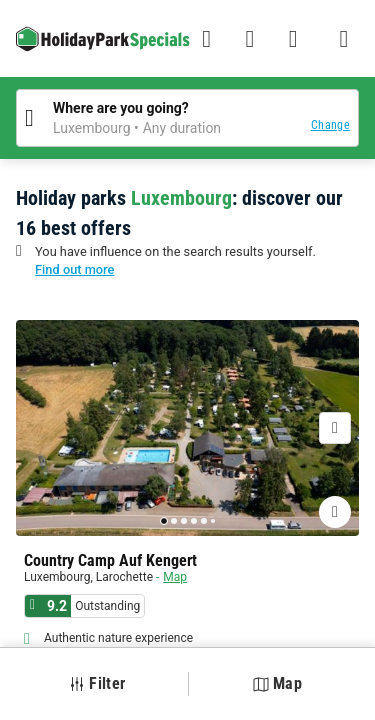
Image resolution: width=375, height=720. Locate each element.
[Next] (335, 428)
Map (175, 577)
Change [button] (330, 125)
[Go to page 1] (164, 521)
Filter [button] (97, 683)
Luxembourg (57, 577)
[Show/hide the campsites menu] (344, 39)
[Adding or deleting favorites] (335, 512)
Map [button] (277, 683)
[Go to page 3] (184, 521)
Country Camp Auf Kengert (110, 561)
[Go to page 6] (213, 521)
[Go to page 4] (194, 521)
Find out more (74, 269)
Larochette (124, 577)
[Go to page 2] (174, 521)
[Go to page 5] (204, 521)
